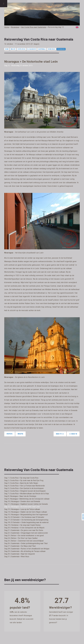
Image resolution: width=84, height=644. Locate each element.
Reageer (83, 517)
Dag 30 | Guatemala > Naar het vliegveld (19, 554)
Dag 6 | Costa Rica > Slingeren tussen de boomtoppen (25, 491)
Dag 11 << (60, 434)
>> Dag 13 (73, 434)
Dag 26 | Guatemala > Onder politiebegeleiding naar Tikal (26, 543)
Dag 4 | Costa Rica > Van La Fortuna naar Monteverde (24, 486)
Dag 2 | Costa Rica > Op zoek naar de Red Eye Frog (24, 480)
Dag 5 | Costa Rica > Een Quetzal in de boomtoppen (24, 488)
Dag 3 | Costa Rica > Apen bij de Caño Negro (21, 483)
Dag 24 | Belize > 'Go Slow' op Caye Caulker (21, 538)
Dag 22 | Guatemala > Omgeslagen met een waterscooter (26, 533)
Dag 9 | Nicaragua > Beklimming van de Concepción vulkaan (27, 499)
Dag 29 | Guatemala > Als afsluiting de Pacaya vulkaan (25, 551)
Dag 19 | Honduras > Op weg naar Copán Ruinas (22, 525)
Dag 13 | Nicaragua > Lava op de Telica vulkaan (22, 509)
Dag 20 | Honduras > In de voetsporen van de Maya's (24, 528)
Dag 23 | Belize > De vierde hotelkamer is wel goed (24, 536)
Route (21, 434)
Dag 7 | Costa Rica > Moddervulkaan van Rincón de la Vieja (27, 494)
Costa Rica (21, 49)
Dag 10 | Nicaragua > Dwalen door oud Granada (22, 501)
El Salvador (32, 49)
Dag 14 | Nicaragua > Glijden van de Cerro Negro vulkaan (26, 512)
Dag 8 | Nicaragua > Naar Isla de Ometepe (20, 496)
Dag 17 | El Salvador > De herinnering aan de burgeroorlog (26, 520)
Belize (13, 49)
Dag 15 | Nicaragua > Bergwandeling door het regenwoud (26, 515)
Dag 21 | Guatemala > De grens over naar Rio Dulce (24, 530)
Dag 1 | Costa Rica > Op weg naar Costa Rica (21, 478)
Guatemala (42, 49)
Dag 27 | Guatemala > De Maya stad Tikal (20, 546)
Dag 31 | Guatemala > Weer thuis (17, 557)
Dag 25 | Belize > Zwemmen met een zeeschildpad (24, 541)
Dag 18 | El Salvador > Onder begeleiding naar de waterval (26, 522)
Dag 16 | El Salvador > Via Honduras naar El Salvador (24, 517)
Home (7, 49)
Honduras (51, 49)
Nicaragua (61, 49)
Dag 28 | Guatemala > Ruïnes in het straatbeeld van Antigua (27, 549)
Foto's (10, 434)
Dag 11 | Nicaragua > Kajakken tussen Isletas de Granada (26, 504)
